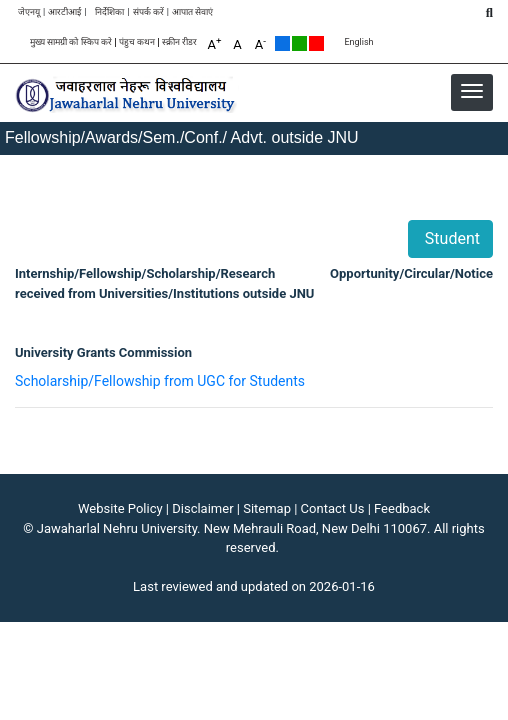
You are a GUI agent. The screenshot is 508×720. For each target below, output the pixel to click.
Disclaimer (202, 508)
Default (282, 43)
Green (299, 43)
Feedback (402, 508)
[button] (472, 91)
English (358, 42)
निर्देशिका (109, 12)
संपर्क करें (148, 12)
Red (316, 43)
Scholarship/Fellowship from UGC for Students (160, 381)
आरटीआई (64, 12)
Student (450, 238)
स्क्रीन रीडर (179, 42)
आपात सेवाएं (192, 12)
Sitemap (267, 508)
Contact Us (333, 508)
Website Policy (120, 508)
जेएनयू (29, 12)
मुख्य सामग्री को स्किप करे (71, 42)
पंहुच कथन (137, 42)
